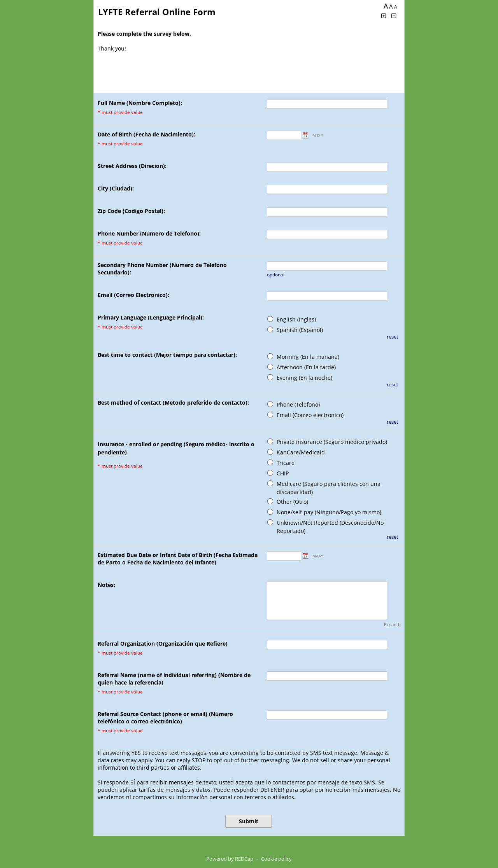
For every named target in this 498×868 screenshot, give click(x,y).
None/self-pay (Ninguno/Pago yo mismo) (329, 512)
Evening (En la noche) (304, 378)
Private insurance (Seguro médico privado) (332, 442)
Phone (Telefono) (298, 404)
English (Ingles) (296, 319)
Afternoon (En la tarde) (306, 367)
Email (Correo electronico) (310, 415)
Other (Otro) (292, 502)
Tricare (286, 463)
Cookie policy (276, 859)
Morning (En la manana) (308, 357)
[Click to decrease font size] (394, 16)
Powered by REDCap (230, 859)
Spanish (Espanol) (300, 330)
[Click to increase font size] (384, 16)
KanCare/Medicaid (301, 452)
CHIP (283, 473)
